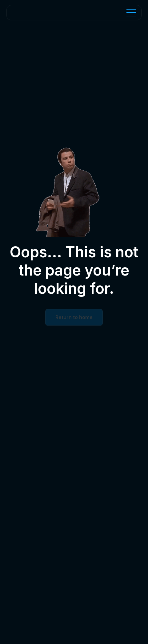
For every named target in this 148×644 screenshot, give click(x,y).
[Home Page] (41, 13)
